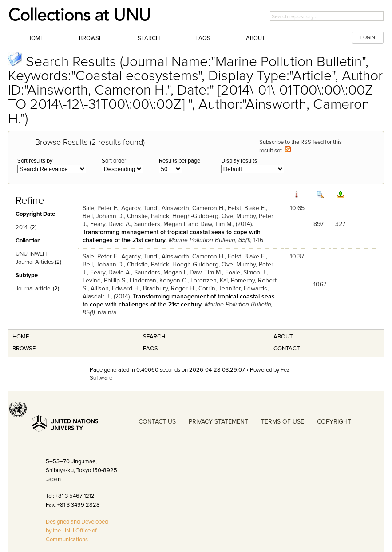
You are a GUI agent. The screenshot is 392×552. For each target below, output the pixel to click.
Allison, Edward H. (115, 288)
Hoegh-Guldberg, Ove (203, 216)
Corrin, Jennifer (220, 288)
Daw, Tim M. (216, 224)
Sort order (114, 161)
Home (35, 38)
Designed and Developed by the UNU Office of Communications (77, 531)
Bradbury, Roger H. (169, 288)
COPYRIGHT (334, 422)
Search (149, 38)
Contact (287, 349)
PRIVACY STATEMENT (218, 422)
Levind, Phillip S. (105, 280)
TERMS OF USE (283, 422)
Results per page (180, 161)
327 (340, 224)
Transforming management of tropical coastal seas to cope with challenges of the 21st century (179, 300)
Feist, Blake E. (247, 208)
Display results (239, 161)
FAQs (203, 38)
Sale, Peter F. (100, 208)
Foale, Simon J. (246, 272)
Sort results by (35, 161)
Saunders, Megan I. (160, 224)
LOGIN (368, 38)
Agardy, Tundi (140, 208)
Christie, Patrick (148, 216)
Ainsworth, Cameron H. (193, 208)
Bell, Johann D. (103, 216)
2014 (22, 227)
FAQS (150, 349)
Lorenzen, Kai (209, 280)
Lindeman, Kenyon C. (158, 280)
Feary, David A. (111, 224)
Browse (91, 38)
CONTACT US (157, 422)
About (255, 38)
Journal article (33, 289)
